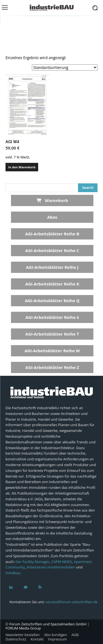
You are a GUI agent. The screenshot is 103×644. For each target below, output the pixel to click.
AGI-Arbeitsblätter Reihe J (52, 267)
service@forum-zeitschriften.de (72, 602)
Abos (52, 217)
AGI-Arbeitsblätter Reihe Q (52, 301)
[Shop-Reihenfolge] (65, 67)
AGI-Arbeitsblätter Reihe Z (52, 367)
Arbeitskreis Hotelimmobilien (51, 567)
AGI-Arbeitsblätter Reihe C (52, 250)
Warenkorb (52, 200)
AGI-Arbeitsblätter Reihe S (52, 317)
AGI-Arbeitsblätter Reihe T (52, 334)
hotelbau (13, 573)
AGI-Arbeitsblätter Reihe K (52, 284)
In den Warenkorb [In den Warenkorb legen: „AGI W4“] (22, 167)
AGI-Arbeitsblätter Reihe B (52, 234)
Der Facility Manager (32, 562)
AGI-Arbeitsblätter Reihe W (52, 351)
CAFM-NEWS (62, 562)
